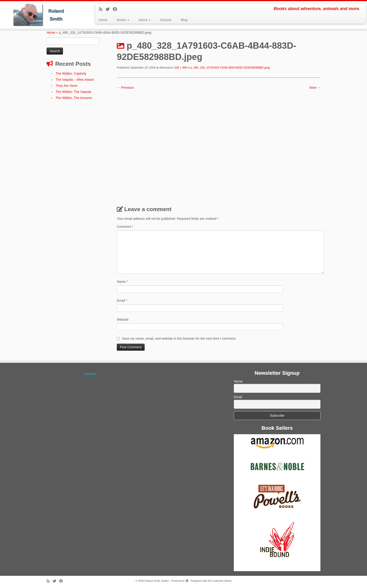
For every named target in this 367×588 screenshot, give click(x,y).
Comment (125, 227)
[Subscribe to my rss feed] (102, 9)
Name (122, 282)
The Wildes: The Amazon (74, 98)
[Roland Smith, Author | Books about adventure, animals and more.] (42, 15)
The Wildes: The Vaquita (73, 92)
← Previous (125, 88)
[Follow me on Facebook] (116, 9)
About (144, 20)
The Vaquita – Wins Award (75, 80)
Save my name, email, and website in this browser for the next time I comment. (179, 338)
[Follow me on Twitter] (109, 9)
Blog (184, 20)
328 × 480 (180, 68)
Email (122, 301)
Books (123, 20)
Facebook (90, 374)
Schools (166, 20)
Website (123, 320)
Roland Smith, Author (157, 581)
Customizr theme (222, 581)
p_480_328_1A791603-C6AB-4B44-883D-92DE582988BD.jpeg (230, 68)
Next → (315, 88)
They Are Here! (66, 86)
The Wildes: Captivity (71, 73)
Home (103, 20)
